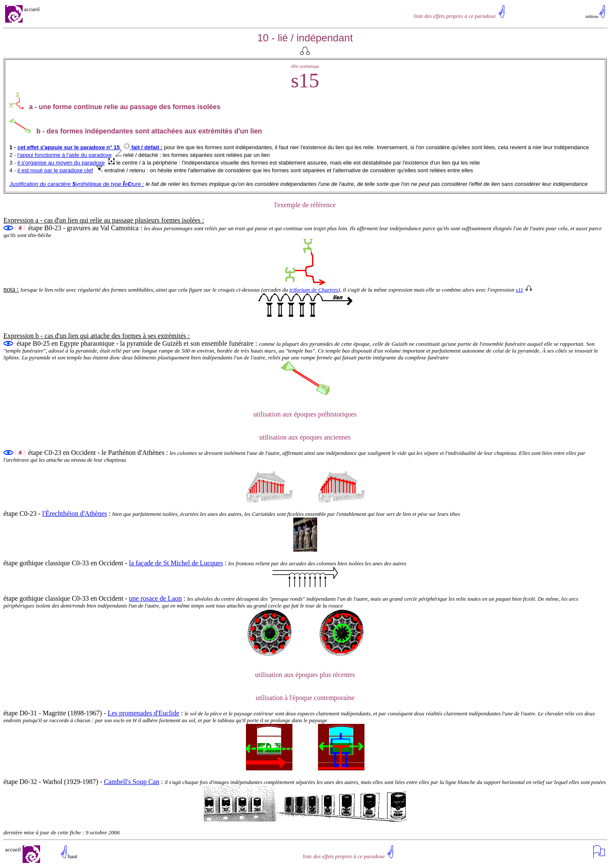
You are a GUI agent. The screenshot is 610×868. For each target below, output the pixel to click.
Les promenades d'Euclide (143, 713)
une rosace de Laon (156, 598)
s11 (524, 290)
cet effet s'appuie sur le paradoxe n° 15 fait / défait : (90, 147)
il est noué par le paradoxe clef (55, 170)
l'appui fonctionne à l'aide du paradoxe (65, 155)
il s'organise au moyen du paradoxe (61, 163)
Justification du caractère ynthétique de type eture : (77, 184)
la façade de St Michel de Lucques (176, 563)
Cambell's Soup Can (132, 782)
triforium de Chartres (314, 290)
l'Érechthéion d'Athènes (75, 514)
